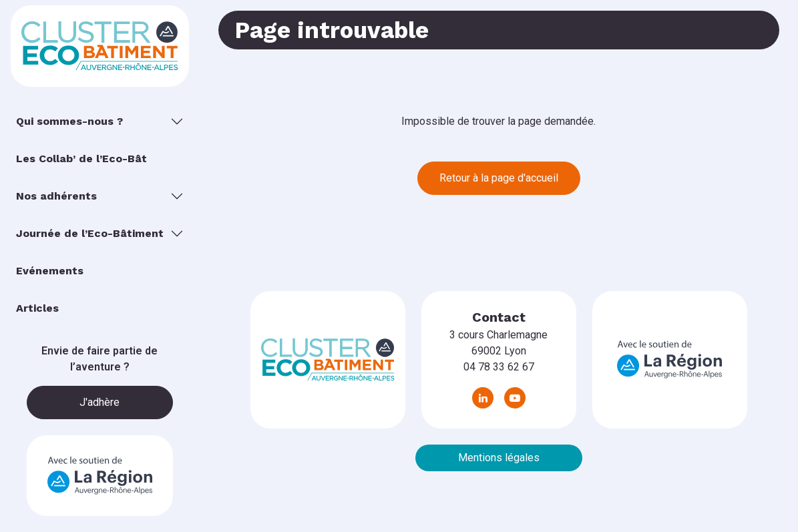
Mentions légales (499, 458)
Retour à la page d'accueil (499, 178)
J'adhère (99, 402)
